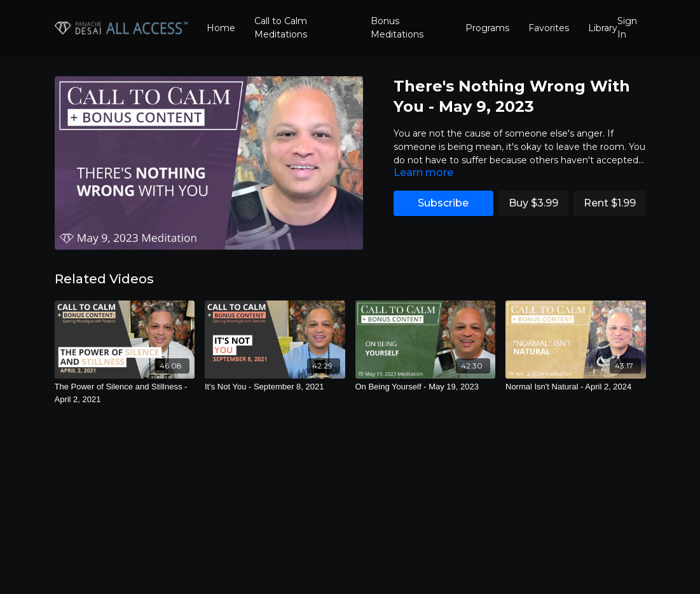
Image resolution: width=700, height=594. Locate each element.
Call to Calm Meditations (281, 28)
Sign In (627, 28)
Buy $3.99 (533, 203)
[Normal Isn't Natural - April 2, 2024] (576, 387)
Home (221, 28)
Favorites (549, 28)
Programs (487, 28)
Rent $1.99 (610, 203)
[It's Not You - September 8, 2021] (275, 387)
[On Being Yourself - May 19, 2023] (426, 387)
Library (603, 28)
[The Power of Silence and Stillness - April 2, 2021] (125, 393)
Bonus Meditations (397, 28)
